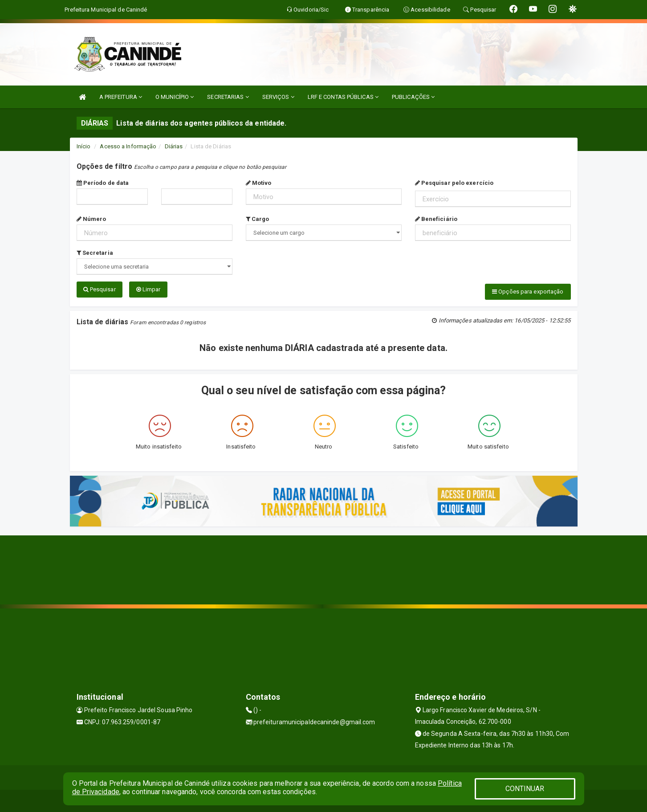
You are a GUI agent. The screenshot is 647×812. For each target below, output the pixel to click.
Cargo (258, 219)
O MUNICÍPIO (175, 97)
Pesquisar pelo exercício (454, 183)
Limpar (149, 289)
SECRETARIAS (228, 97)
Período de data (103, 183)
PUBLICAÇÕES (413, 97)
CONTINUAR (525, 789)
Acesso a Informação (128, 146)
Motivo (259, 183)
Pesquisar (100, 289)
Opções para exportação (528, 292)
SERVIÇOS (278, 97)
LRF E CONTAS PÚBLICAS (343, 97)
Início (84, 146)
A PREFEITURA (121, 97)
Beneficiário (436, 219)
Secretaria (95, 253)
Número (92, 219)
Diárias (174, 146)
